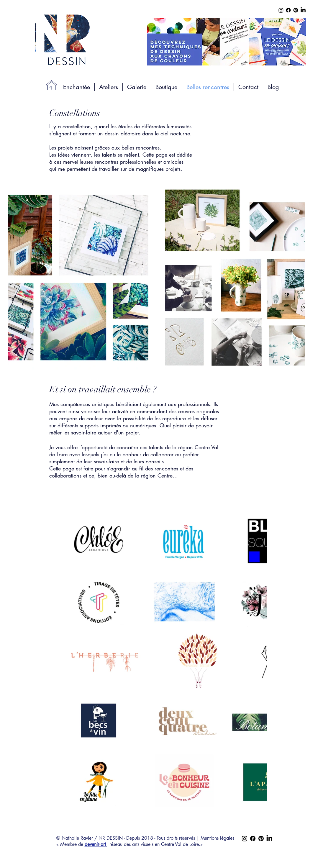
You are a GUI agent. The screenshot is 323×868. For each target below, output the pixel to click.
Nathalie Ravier (77, 838)
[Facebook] (288, 10)
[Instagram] (281, 10)
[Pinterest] (296, 10)
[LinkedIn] (303, 10)
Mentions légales (217, 838)
